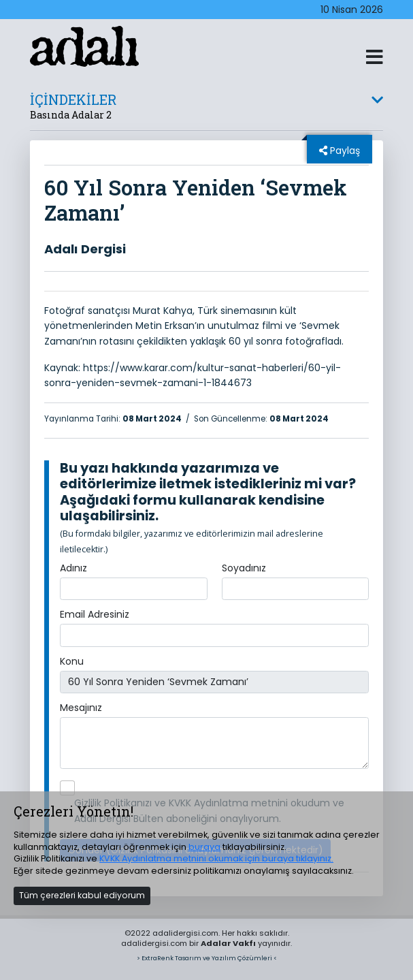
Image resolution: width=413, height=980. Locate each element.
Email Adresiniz (95, 614)
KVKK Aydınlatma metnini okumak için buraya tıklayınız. (216, 858)
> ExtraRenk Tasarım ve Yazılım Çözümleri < (207, 958)
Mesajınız (81, 708)
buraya (204, 847)
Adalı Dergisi (85, 249)
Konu (72, 661)
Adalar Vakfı (228, 943)
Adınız (73, 568)
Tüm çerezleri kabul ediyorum (82, 895)
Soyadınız (244, 568)
